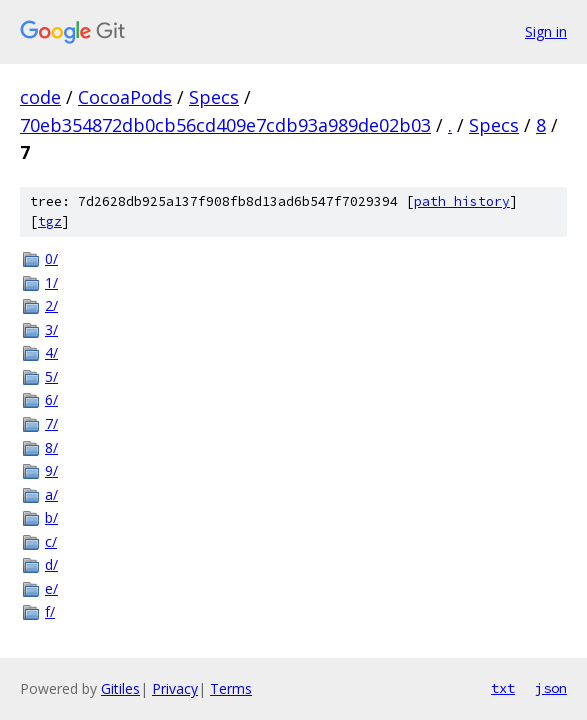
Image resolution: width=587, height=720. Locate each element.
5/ (51, 376)
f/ (50, 611)
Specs (214, 97)
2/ (51, 305)
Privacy (175, 688)
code (40, 97)
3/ (51, 329)
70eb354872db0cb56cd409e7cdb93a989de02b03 (225, 125)
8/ (51, 447)
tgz (50, 221)
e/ (51, 588)
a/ (51, 494)
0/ (51, 258)
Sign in (546, 31)
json (551, 688)
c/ (51, 541)
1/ (51, 282)
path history (462, 201)
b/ (51, 517)
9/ (51, 470)
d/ (51, 564)
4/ (51, 352)
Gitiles (120, 688)
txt (503, 688)
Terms (231, 688)
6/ (51, 399)
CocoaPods (125, 97)
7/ (51, 423)
